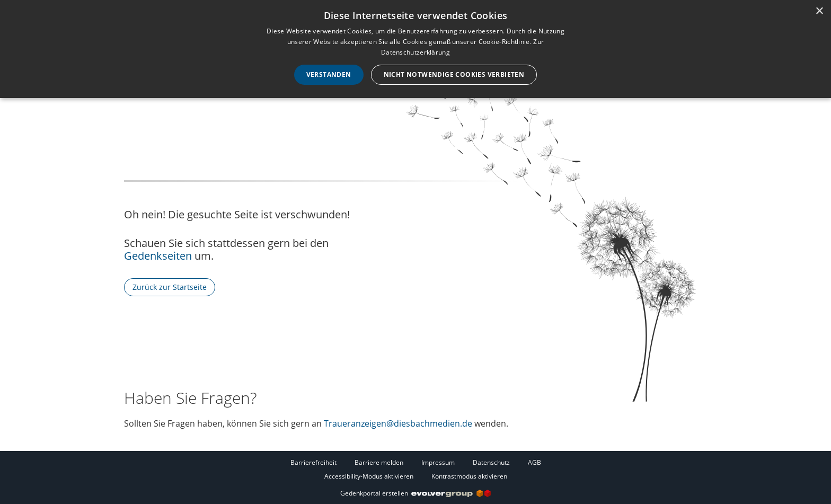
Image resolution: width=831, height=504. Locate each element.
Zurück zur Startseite (170, 287)
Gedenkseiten (158, 256)
